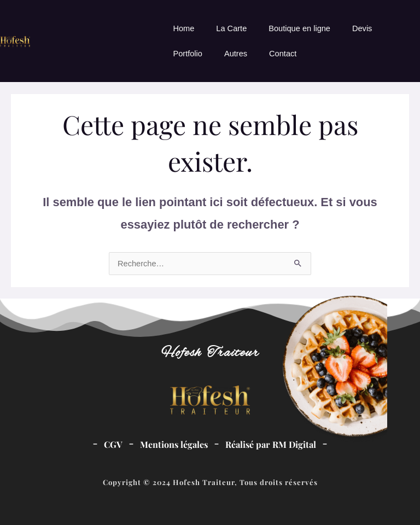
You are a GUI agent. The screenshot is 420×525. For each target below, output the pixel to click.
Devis (362, 28)
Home (183, 28)
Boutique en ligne (299, 28)
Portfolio (187, 54)
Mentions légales (174, 444)
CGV (113, 444)
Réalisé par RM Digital (271, 444)
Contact (283, 54)
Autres (236, 54)
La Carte (231, 28)
